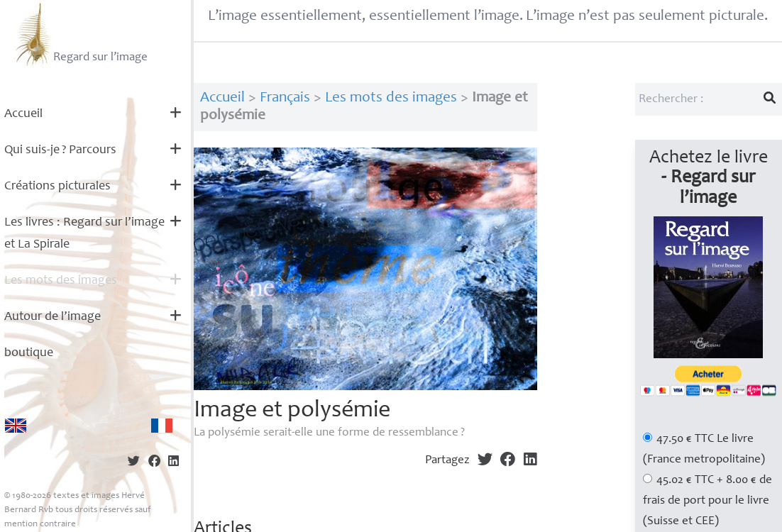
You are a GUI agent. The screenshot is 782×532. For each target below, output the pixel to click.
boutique (29, 353)
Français (285, 98)
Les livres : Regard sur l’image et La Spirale (84, 234)
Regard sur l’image (80, 34)
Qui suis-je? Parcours (60, 150)
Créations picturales (57, 187)
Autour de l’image (53, 317)
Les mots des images (61, 281)
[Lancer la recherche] (770, 99)
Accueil (23, 114)
